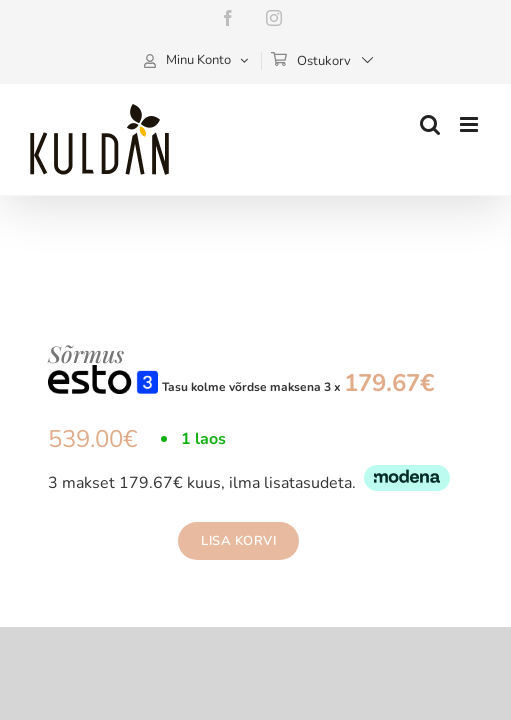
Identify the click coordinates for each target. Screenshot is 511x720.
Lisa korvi (220, 541)
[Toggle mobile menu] (470, 124)
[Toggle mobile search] (430, 124)
